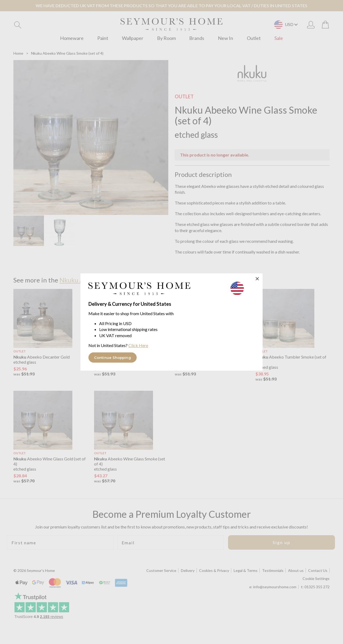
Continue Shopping (113, 358)
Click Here (138, 345)
